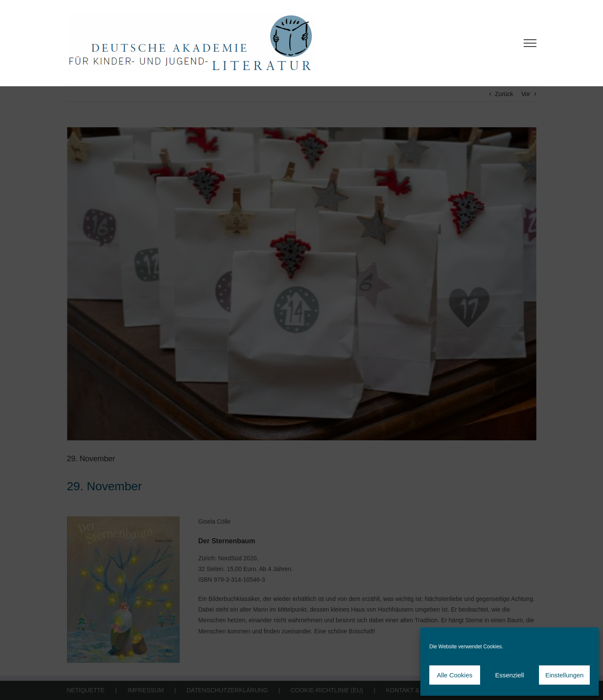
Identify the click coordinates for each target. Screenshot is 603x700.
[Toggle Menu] (530, 43)
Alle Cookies (455, 675)
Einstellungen (565, 675)
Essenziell (510, 675)
